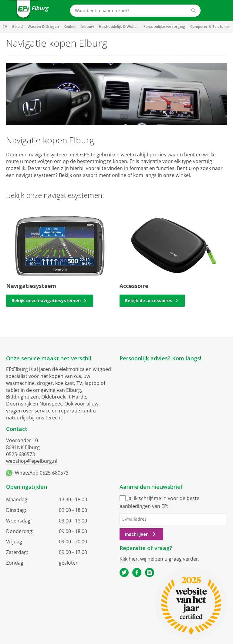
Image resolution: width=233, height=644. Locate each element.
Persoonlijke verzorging (164, 27)
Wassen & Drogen (43, 27)
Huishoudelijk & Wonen (119, 27)
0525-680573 (20, 454)
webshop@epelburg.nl (32, 461)
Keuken (70, 27)
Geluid (17, 27)
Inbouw (88, 27)
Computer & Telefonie (209, 27)
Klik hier (129, 559)
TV (5, 27)
